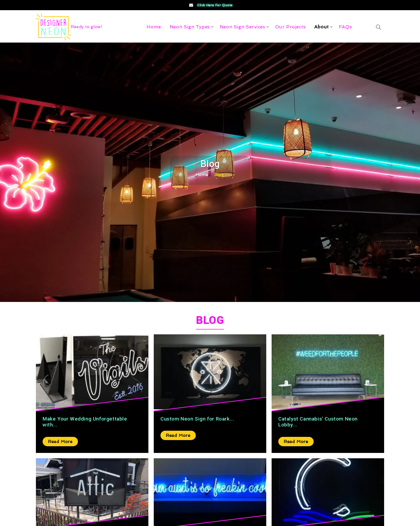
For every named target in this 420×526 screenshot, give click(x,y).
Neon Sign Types (190, 27)
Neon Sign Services (242, 27)
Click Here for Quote (210, 5)
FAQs (345, 27)
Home (154, 27)
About (322, 27)
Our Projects (290, 27)
